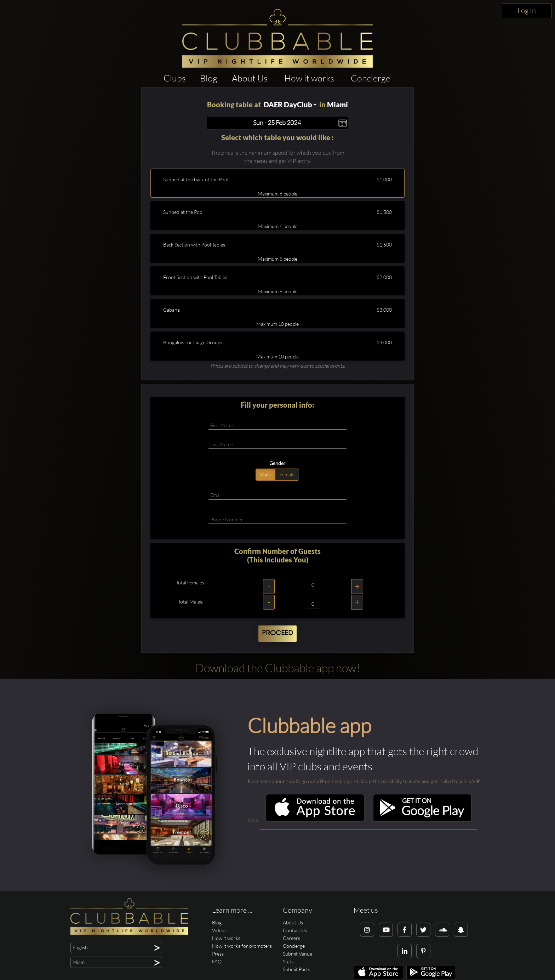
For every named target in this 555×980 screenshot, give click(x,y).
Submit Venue (297, 954)
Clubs (175, 78)
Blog (209, 78)
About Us (250, 78)
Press (218, 954)
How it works (309, 78)
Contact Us (295, 930)
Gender (277, 463)
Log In (527, 10)
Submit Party (297, 969)
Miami (337, 104)
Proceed (277, 633)
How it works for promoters (242, 946)
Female (287, 474)
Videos (219, 930)
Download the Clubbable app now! (278, 668)
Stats (288, 961)
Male (265, 474)
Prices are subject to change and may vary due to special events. (278, 366)
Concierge (371, 78)
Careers (291, 938)
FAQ (217, 961)
